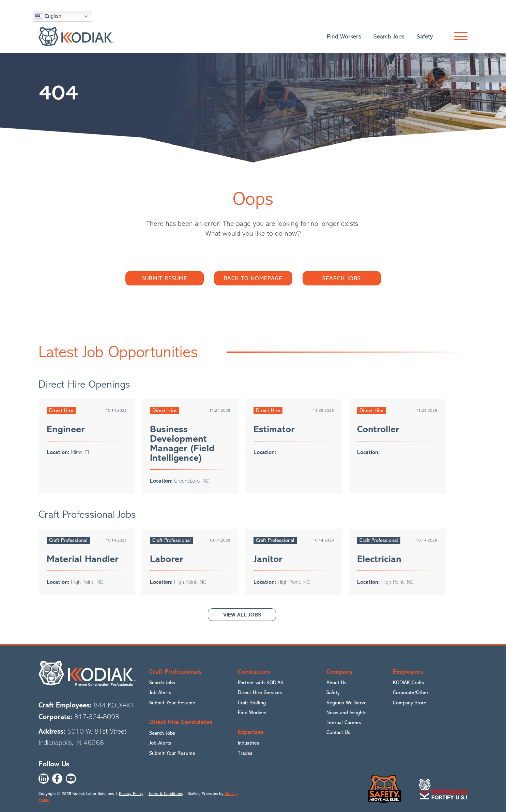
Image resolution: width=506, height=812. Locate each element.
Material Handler (83, 559)
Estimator (274, 429)
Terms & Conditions (166, 794)
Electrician (379, 559)
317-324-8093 (97, 717)
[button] (459, 37)
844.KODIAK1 (114, 705)
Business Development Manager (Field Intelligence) (182, 443)
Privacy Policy (131, 794)
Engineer (66, 429)
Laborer (167, 559)
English (48, 16)
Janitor (268, 559)
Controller (378, 429)
